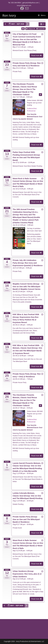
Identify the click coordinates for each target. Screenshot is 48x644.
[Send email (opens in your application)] (26, 8)
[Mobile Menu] (42, 15)
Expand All (41, 29)
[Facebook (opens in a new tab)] (22, 8)
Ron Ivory (9, 15)
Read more (37, 55)
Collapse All (31, 29)
